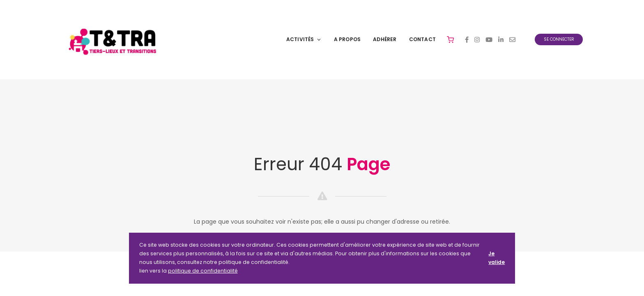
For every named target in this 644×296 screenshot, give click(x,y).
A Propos (347, 39)
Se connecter (559, 39)
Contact (422, 39)
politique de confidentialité (203, 271)
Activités (304, 39)
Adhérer (385, 39)
